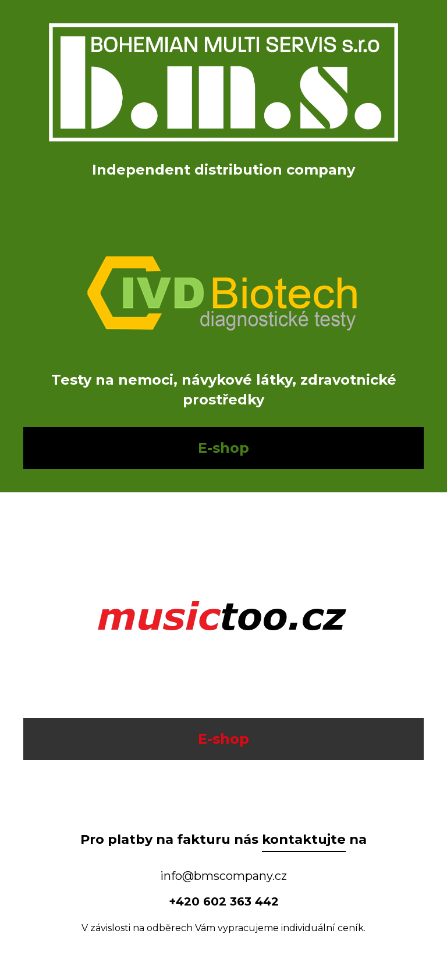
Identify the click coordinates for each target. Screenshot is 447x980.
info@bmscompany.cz (223, 876)
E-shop (223, 448)
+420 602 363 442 (224, 901)
